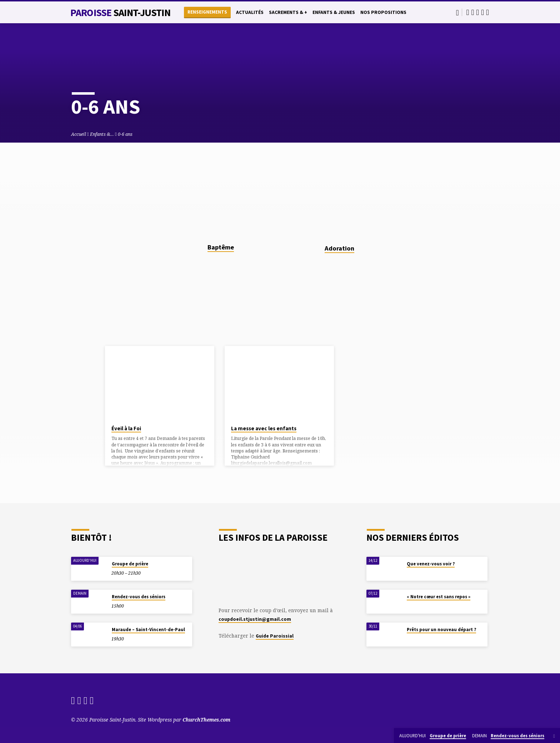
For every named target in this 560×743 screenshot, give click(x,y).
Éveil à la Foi (126, 428)
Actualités (250, 12)
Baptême (221, 247)
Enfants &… (102, 134)
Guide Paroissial (275, 636)
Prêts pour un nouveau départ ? (441, 630)
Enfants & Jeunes (334, 12)
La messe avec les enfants (264, 428)
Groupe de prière (130, 564)
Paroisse (120, 13)
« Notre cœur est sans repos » (439, 597)
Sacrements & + (288, 12)
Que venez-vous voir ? (431, 564)
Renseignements (207, 12)
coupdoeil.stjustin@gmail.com (255, 619)
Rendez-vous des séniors (139, 597)
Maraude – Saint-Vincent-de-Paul (148, 630)
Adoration (339, 248)
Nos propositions (383, 12)
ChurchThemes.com (206, 720)
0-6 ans (125, 134)
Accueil (79, 134)
